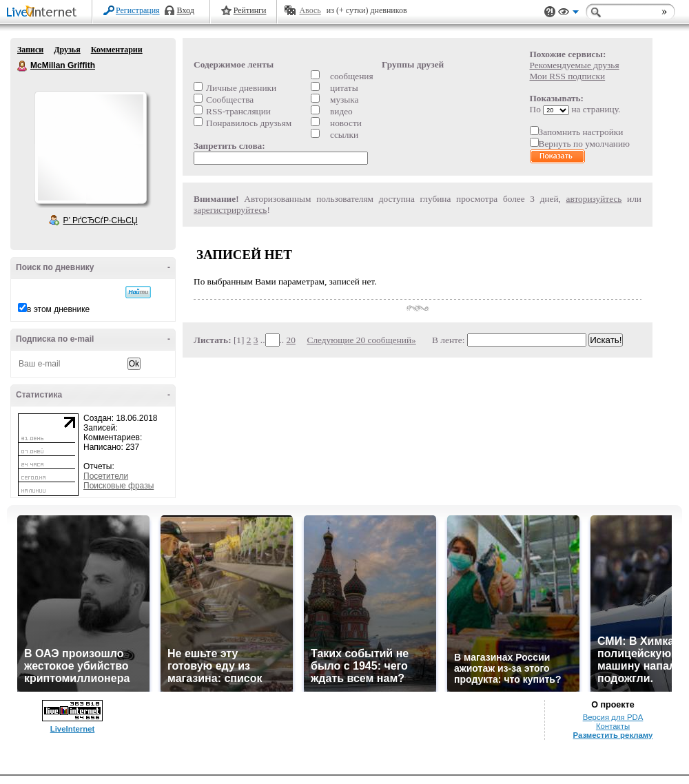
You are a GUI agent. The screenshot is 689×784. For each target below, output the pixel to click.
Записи (30, 50)
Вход (186, 10)
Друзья (67, 50)
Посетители (106, 476)
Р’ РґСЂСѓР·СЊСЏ (101, 220)
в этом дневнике (58, 309)
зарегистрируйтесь (230, 210)
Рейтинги (250, 10)
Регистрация (138, 10)
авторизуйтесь (594, 199)
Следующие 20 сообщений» (362, 340)
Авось (310, 10)
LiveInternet (44, 13)
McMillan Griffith (23, 66)
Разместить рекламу (613, 735)
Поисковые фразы (119, 486)
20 (291, 340)
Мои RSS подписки (568, 76)
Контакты (613, 726)
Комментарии (117, 50)
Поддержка (550, 12)
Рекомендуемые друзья (575, 65)
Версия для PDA (613, 717)
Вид (568, 14)
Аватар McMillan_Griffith (90, 147)
